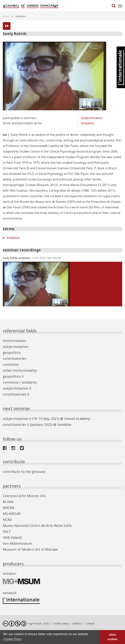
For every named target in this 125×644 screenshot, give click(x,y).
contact (90, 623)
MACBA (8, 508)
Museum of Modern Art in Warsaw (30, 549)
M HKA (8, 502)
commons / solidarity (20, 382)
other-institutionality (20, 370)
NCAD (7, 520)
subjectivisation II (17, 388)
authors (77, 623)
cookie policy (61, 623)
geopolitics (12, 353)
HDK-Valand (12, 537)
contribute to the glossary (24, 472)
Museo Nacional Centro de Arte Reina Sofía (37, 526)
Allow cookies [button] (113, 637)
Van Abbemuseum (17, 543)
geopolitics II (13, 376)
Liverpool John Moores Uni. (24, 496)
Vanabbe (64, 424)
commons (11, 364)
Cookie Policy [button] (13, 639)
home (6, 16)
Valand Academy (77, 419)
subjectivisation (92, 118)
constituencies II (16, 394)
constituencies (15, 358)
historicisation (14, 341)
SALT (7, 531)
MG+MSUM (12, 514)
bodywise (87, 123)
